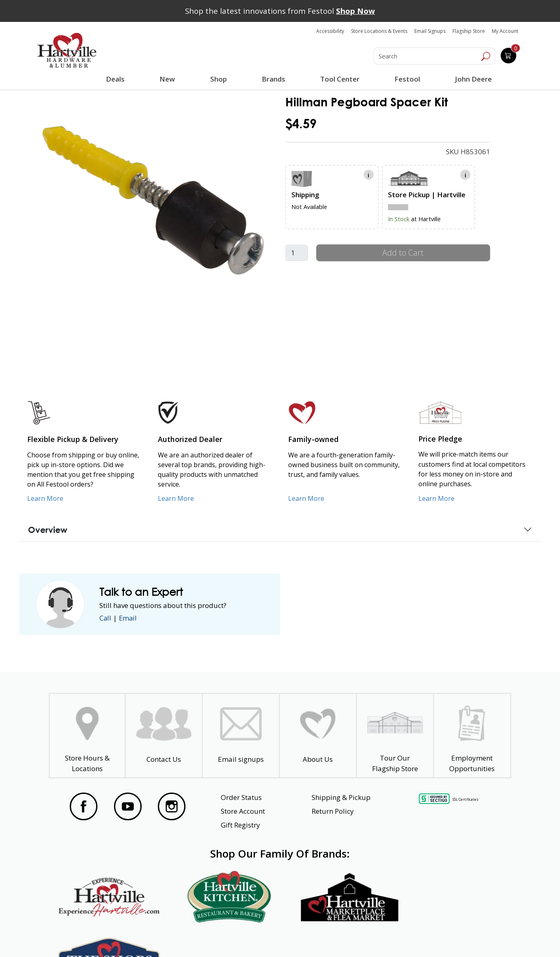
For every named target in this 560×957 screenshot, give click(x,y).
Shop (220, 80)
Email (129, 618)
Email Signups (430, 31)
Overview (48, 530)
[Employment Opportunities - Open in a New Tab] (472, 736)
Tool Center (340, 79)
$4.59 (301, 124)
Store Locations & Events (379, 31)
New (167, 79)
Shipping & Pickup (341, 797)
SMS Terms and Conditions (455, 936)
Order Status (241, 797)
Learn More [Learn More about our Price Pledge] (436, 498)
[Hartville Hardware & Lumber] (67, 50)
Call (106, 618)
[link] (153, 200)
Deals (117, 80)
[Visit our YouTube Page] (128, 806)
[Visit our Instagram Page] (172, 806)
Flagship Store (469, 31)
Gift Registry (240, 825)
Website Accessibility (97, 936)
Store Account (243, 811)
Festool (407, 79)
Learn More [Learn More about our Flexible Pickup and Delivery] (45, 498)
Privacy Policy (176, 936)
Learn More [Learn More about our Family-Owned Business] (306, 498)
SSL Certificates (465, 799)
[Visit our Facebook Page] (84, 806)
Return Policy (333, 811)
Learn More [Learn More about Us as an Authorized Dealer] (176, 498)
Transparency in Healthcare (351, 936)
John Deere (473, 79)
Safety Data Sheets (255, 936)
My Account (505, 31)
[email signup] (241, 736)
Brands (273, 79)
